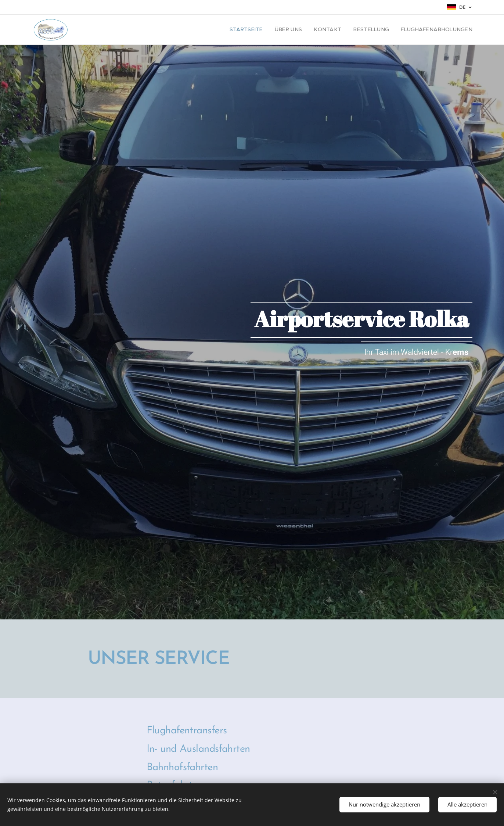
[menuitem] (267, 30)
